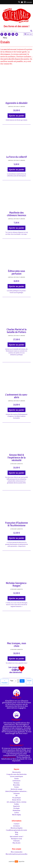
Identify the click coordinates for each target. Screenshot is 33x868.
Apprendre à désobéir (17, 103)
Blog (16, 832)
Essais (17, 778)
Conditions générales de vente (16, 830)
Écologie (17, 808)
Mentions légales (16, 828)
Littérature (16, 781)
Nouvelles (16, 785)
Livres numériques (16, 776)
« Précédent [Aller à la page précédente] (5, 682)
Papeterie (16, 806)
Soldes (17, 804)
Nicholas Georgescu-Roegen (17, 584)
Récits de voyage (17, 789)
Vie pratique (16, 798)
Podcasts (17, 841)
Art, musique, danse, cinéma (16, 802)
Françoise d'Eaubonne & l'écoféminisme (16, 524)
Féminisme (16, 810)
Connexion (28, 2)
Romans (17, 783)
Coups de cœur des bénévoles (16, 774)
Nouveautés (16, 772)
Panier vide (28, 34)
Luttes (16, 812)
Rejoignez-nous (16, 838)
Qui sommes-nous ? (17, 836)
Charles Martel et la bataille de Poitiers (17, 331)
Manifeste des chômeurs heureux (17, 214)
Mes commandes (17, 852)
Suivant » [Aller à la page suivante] (29, 682)
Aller (22, 681)
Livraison (16, 826)
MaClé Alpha (17, 815)
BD (17, 795)
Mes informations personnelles (16, 854)
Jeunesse (17, 793)
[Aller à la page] (15, 681)
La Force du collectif (17, 157)
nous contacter (9, 757)
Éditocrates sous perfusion (16, 272)
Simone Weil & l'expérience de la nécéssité (17, 457)
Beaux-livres (16, 800)
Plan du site (16, 843)
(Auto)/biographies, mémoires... (16, 791)
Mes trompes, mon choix (17, 645)
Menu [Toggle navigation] (5, 38)
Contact (17, 824)
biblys (16, 861)
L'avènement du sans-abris (17, 396)
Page (12, 681)
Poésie (17, 787)
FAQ (17, 834)
